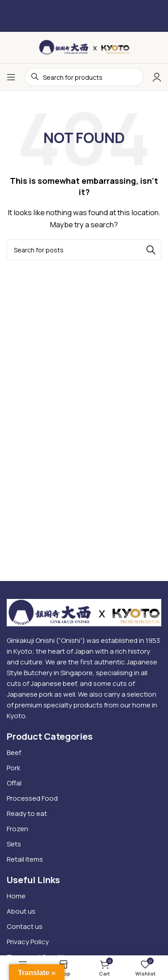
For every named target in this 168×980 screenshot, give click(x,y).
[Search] (84, 250)
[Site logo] (84, 47)
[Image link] (84, 612)
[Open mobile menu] (11, 77)
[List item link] (84, 753)
